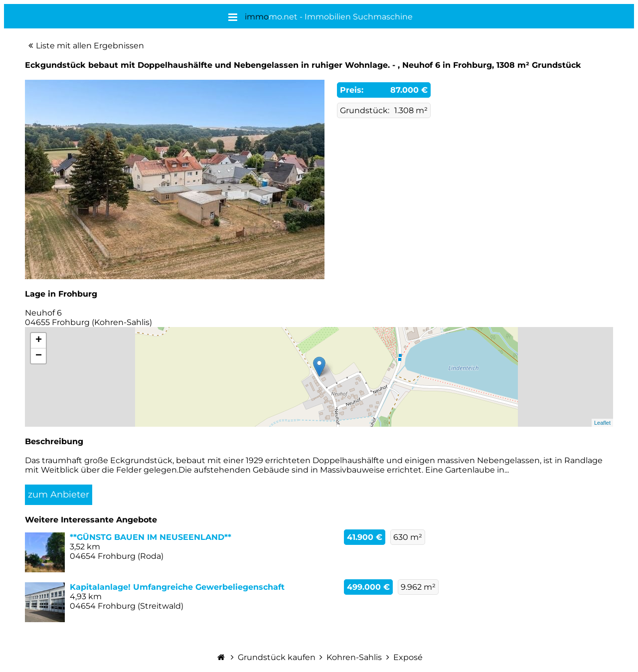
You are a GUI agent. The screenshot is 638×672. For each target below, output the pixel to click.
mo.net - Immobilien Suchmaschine (329, 17)
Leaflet (602, 423)
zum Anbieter (59, 495)
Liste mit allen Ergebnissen (90, 46)
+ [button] (39, 340)
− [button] (39, 356)
